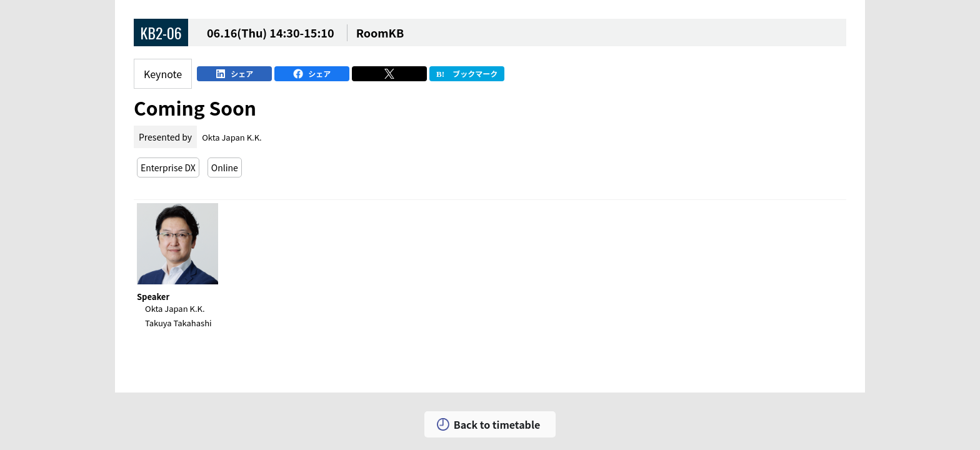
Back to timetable (497, 424)
